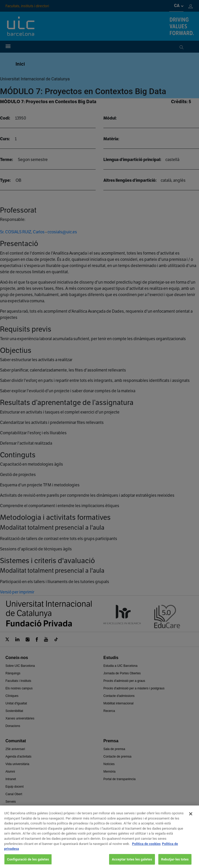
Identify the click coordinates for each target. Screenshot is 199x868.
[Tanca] (191, 819)
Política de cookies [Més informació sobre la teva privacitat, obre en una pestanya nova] (146, 849)
